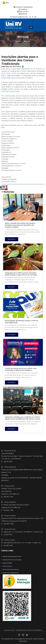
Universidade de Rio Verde (23, 639)
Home (19, 41)
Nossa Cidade (7, 563)
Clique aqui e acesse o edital (10, 91)
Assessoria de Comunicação (11, 560)
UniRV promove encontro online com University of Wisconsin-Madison (21, 369)
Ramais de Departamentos (11, 556)
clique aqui (11, 78)
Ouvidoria (23, 9)
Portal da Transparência (23, 7)
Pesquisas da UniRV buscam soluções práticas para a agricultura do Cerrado (21, 274)
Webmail (23, 14)
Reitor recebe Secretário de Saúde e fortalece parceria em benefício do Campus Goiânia (20, 225)
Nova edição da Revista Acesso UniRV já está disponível (21, 322)
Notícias (27, 41)
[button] (31, 27)
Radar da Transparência (10, 573)
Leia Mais (12, 239)
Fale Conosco (23, 11)
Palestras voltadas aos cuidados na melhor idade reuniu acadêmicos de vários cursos (23, 418)
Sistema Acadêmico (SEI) (19, 17)
